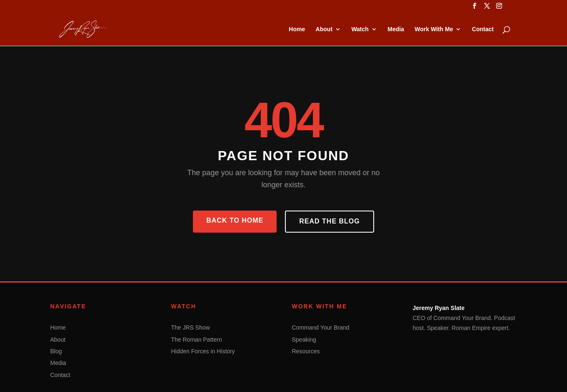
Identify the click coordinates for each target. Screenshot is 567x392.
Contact (483, 29)
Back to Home (235, 220)
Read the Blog (329, 221)
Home (297, 29)
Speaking (304, 340)
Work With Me (434, 29)
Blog (56, 351)
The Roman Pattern (197, 340)
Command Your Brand (321, 327)
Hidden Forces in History (203, 351)
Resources (306, 351)
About (324, 29)
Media (396, 29)
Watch (360, 29)
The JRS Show (191, 327)
